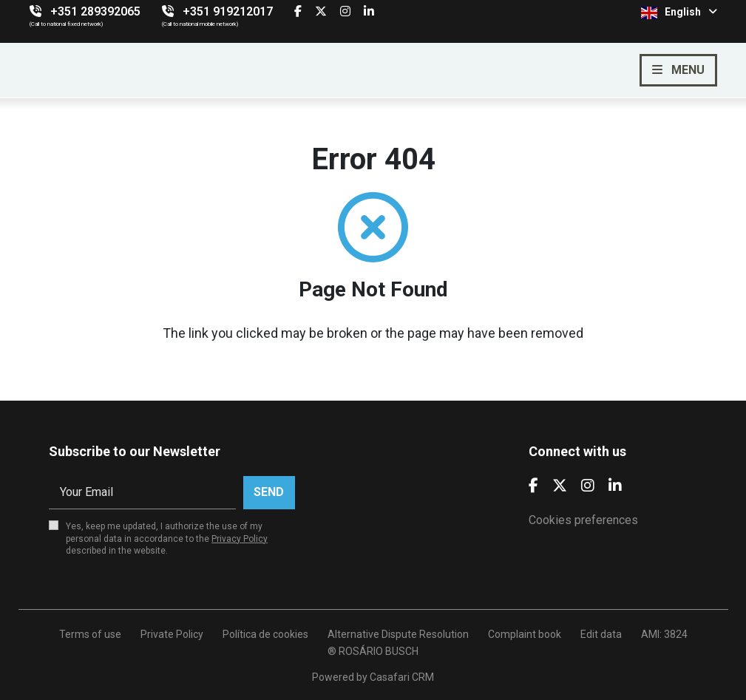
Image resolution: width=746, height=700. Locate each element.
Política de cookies (265, 634)
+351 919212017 (228, 11)
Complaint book (525, 634)
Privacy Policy (240, 539)
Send (269, 492)
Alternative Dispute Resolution (398, 634)
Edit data (601, 634)
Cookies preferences (583, 520)
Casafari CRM (402, 677)
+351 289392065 (95, 11)
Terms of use (90, 634)
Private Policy (172, 634)
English (679, 13)
